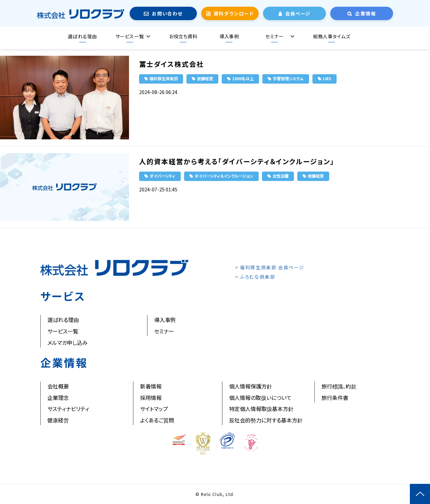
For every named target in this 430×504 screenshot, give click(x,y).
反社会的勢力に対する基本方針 (266, 420)
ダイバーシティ (162, 176)
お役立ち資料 (183, 36)
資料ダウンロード (234, 13)
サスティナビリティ (68, 409)
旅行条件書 (335, 398)
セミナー (274, 36)
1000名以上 (243, 78)
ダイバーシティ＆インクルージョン (224, 176)
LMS (327, 78)
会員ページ (298, 13)
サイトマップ (154, 409)
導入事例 (229, 36)
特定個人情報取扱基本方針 (261, 409)
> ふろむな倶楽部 (255, 277)
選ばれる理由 (82, 36)
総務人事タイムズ (332, 36)
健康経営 (205, 78)
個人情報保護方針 (251, 386)
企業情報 (365, 13)
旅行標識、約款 (339, 386)
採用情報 (151, 398)
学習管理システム (288, 78)
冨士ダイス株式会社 (171, 64)
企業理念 (58, 398)
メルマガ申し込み (68, 342)
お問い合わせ (167, 13)
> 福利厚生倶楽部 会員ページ (270, 267)
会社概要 (58, 386)
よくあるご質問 (157, 420)
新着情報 (151, 386)
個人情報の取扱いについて (260, 398)
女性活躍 (281, 176)
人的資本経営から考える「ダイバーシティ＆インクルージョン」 (237, 161)
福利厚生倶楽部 (164, 78)
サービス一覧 (130, 36)
